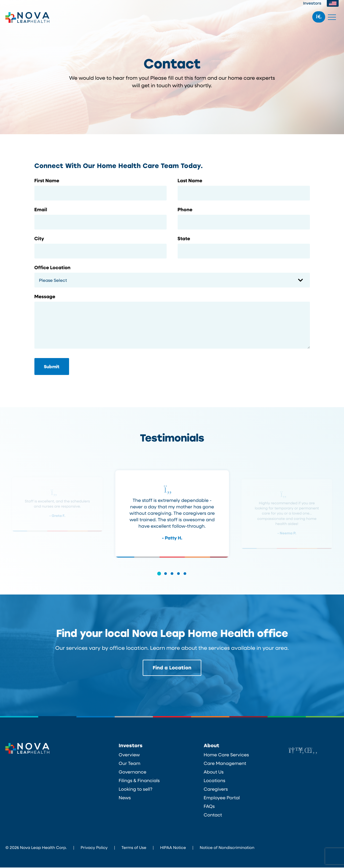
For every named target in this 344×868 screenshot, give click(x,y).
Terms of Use (134, 848)
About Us (214, 772)
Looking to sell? (136, 790)
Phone (185, 210)
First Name (47, 181)
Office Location (53, 268)
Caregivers (216, 790)
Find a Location (172, 668)
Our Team (130, 764)
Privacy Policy (94, 848)
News (125, 798)
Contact (213, 815)
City (39, 239)
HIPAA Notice (173, 848)
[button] (159, 577)
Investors (312, 3)
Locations (214, 781)
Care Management (225, 764)
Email (41, 210)
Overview (129, 755)
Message (45, 297)
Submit (52, 366)
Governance (133, 772)
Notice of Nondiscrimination (227, 848)
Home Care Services (226, 755)
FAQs (209, 807)
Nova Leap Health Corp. (28, 17)
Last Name (190, 181)
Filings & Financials (139, 781)
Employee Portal (222, 798)
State (184, 239)
